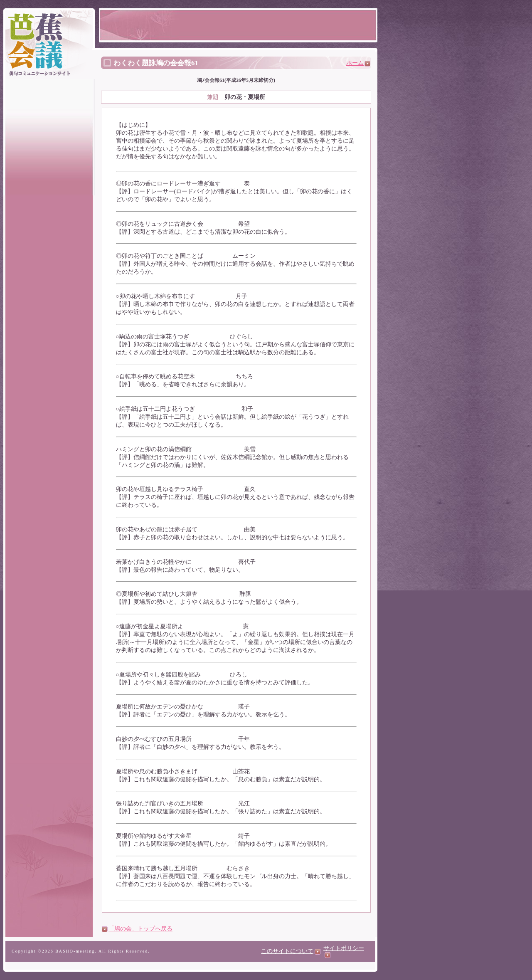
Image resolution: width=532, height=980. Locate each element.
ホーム (358, 63)
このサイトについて (291, 951)
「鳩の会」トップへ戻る (140, 929)
